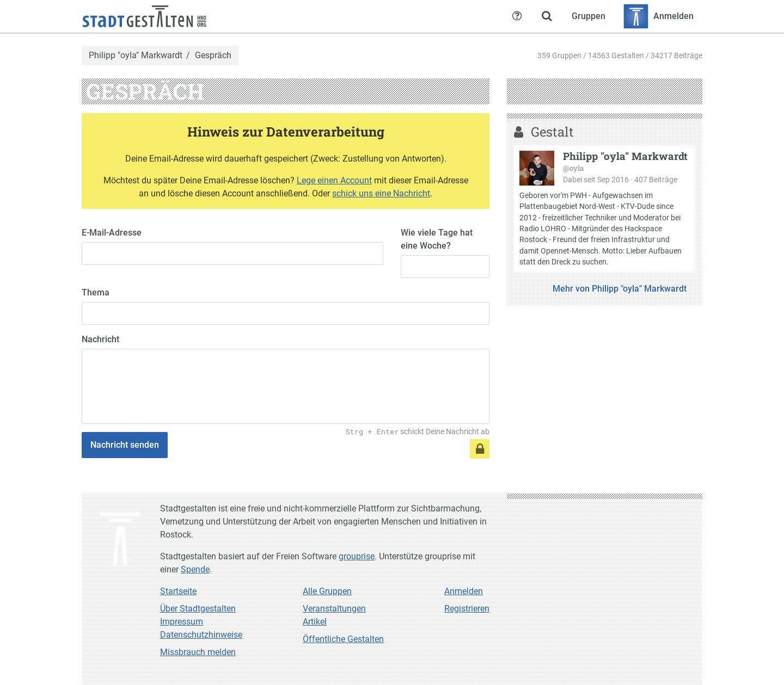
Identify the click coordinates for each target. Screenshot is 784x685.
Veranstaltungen (334, 609)
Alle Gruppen (327, 591)
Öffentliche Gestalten (343, 639)
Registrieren (467, 609)
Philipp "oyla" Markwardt (136, 55)
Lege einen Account (334, 180)
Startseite (178, 591)
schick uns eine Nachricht (381, 193)
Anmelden (464, 591)
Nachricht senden (125, 445)
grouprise (357, 556)
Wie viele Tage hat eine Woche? (437, 239)
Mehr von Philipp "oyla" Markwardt (620, 289)
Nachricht (100, 339)
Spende (195, 569)
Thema (96, 292)
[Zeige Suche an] (547, 16)
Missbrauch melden (198, 652)
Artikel (315, 622)
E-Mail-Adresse (112, 233)
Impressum (182, 622)
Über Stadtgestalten (198, 609)
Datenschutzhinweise (201, 635)
